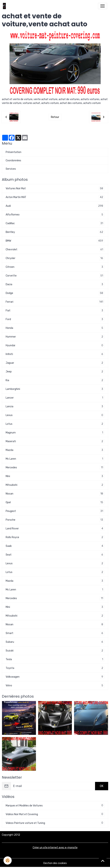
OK (102, 786)
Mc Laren (55, 459)
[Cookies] (8, 860)
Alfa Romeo (55, 215)
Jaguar (55, 363)
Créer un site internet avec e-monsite (55, 848)
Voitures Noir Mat (55, 188)
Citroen (55, 267)
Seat (55, 555)
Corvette (55, 276)
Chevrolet (55, 250)
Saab (55, 546)
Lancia (55, 406)
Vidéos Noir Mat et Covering (55, 814)
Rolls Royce (55, 537)
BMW (55, 241)
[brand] (5, 6)
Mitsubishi (55, 485)
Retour (55, 117)
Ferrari (55, 302)
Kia (55, 380)
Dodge (55, 293)
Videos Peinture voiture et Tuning (55, 823)
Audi (55, 206)
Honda (55, 328)
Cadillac (55, 223)
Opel (55, 502)
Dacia (55, 284)
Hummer (55, 337)
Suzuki (55, 651)
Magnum (55, 433)
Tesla (55, 659)
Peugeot (55, 511)
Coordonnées (13, 161)
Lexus (55, 415)
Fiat (55, 311)
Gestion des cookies (55, 863)
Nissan (55, 494)
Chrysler (55, 258)
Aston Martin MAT (55, 197)
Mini (55, 476)
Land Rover (55, 529)
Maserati (55, 441)
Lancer (55, 398)
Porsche (55, 520)
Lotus (55, 424)
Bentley (55, 232)
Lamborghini (55, 389)
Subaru (55, 642)
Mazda (55, 450)
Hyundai (55, 345)
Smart (55, 633)
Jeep (55, 372)
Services (11, 169)
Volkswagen (55, 677)
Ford (55, 319)
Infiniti (55, 354)
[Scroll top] (103, 861)
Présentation (13, 152)
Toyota (55, 668)
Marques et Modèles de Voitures (55, 806)
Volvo (55, 686)
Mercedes (55, 468)
